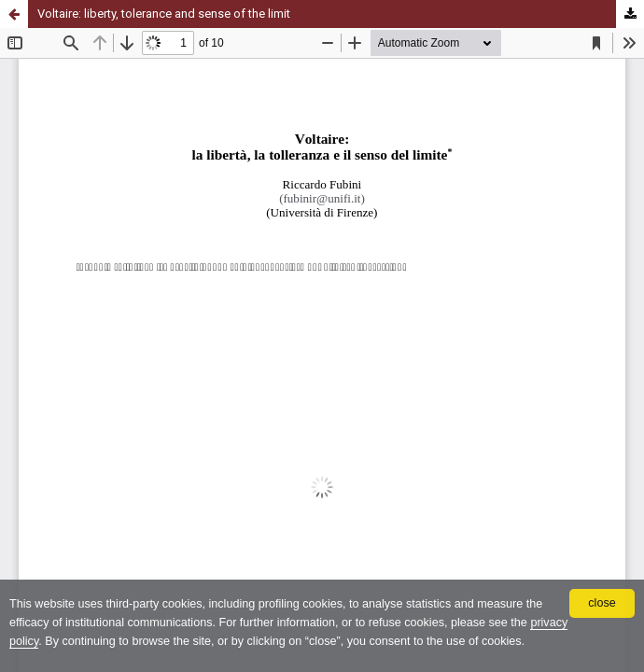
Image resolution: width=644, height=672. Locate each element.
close (602, 603)
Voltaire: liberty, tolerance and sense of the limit (164, 14)
